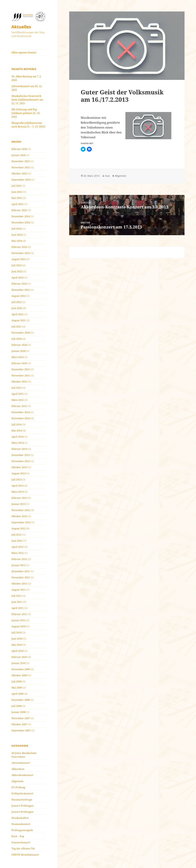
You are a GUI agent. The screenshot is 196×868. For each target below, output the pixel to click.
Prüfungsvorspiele (22, 830)
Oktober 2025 (19, 174)
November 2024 (21, 222)
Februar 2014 (19, 449)
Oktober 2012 (19, 516)
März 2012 (18, 553)
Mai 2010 (17, 645)
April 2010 (18, 651)
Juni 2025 (17, 192)
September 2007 (21, 730)
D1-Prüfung (18, 787)
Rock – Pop (18, 836)
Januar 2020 (19, 351)
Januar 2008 (19, 712)
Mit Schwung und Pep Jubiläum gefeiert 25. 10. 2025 (26, 113)
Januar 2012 (19, 565)
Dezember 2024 (21, 216)
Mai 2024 (17, 241)
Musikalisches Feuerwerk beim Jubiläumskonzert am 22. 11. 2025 (27, 100)
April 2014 (18, 437)
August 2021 (19, 320)
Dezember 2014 (21, 412)
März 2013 (18, 492)
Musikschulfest (20, 818)
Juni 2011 (17, 602)
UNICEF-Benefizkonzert (25, 855)
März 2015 (18, 400)
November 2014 (21, 418)
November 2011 (21, 577)
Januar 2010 (19, 663)
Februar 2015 (19, 406)
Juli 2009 (17, 681)
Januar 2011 (19, 620)
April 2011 (18, 608)
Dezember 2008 (21, 700)
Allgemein (17, 781)
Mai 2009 (17, 688)
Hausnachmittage (22, 800)
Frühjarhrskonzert (22, 793)
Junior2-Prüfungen (23, 812)
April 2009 (18, 694)
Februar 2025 (19, 210)
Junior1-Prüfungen (23, 806)
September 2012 (21, 522)
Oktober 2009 (19, 675)
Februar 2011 (19, 614)
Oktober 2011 (19, 584)
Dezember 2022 (21, 290)
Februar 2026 (19, 149)
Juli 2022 (17, 302)
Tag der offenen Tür (23, 849)
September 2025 (21, 180)
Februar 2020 (19, 345)
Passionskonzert (21, 824)
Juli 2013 (17, 480)
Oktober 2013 (19, 467)
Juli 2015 (17, 388)
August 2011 (19, 590)
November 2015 (21, 375)
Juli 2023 (17, 265)
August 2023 (19, 259)
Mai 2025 (17, 198)
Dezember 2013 (21, 455)
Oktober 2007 (19, 724)
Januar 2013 (19, 504)
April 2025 (18, 204)
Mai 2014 (17, 431)
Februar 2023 (19, 284)
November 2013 (21, 461)
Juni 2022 (17, 308)
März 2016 (18, 357)
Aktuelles (21, 27)
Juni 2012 (17, 541)
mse (107, 176)
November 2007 (21, 718)
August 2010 (19, 626)
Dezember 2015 (21, 369)
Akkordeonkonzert (22, 775)
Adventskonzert (21, 763)
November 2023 (21, 253)
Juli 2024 (17, 229)
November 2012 (21, 510)
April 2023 (18, 278)
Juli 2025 (17, 186)
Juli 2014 (17, 424)
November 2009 (21, 669)
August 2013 (19, 473)
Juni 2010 (17, 639)
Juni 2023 (17, 271)
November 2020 (21, 333)
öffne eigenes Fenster (24, 52)
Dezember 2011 (21, 571)
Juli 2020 (17, 339)
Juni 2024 (17, 235)
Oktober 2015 (19, 382)
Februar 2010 (19, 657)
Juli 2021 (17, 327)
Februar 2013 (19, 498)
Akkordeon (18, 769)
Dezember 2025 (21, 161)
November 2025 (21, 167)
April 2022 (18, 314)
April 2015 (18, 394)
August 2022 (19, 296)
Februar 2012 (19, 559)
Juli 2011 (17, 596)
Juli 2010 (17, 633)
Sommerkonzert (21, 842)
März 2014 (18, 443)
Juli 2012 (17, 535)
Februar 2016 (19, 363)
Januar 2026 (19, 155)
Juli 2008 (17, 706)
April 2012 (18, 547)
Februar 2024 (19, 247)
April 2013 (18, 486)
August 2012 (19, 528)
